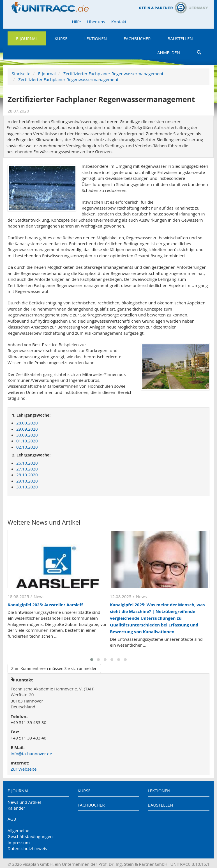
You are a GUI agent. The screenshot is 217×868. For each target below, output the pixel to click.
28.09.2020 (27, 423)
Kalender (16, 808)
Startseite (21, 74)
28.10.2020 (27, 475)
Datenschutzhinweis (27, 848)
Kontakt (119, 22)
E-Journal (27, 38)
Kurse (61, 38)
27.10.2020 (27, 469)
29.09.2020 (27, 429)
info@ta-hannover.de (31, 754)
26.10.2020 (27, 463)
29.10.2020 (27, 481)
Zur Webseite (24, 769)
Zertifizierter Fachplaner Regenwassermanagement (113, 74)
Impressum (19, 842)
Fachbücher (137, 38)
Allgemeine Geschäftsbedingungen (30, 833)
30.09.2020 (27, 435)
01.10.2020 (27, 441)
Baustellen (180, 38)
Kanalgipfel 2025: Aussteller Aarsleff (45, 605)
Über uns (96, 22)
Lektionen (96, 38)
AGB (12, 819)
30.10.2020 (27, 487)
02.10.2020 (27, 447)
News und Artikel (24, 802)
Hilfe (76, 22)
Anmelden (169, 52)
